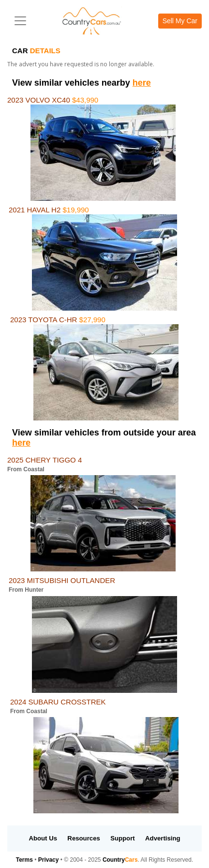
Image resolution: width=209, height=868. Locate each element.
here (142, 83)
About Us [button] (43, 838)
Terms (24, 860)
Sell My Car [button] (180, 21)
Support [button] (123, 838)
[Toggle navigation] (20, 21)
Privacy (49, 860)
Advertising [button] (163, 838)
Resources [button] (83, 838)
